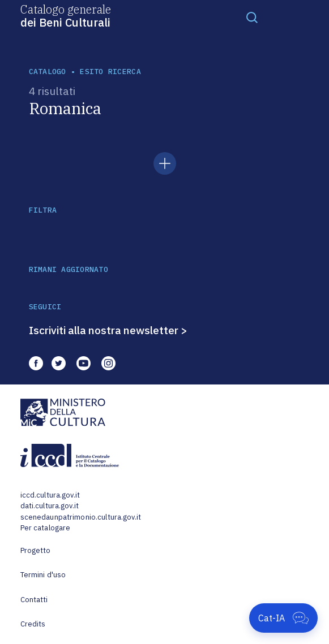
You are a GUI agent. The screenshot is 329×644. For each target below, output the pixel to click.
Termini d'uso (43, 575)
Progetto (36, 550)
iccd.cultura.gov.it (50, 495)
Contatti (34, 600)
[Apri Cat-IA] (283, 618)
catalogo (48, 72)
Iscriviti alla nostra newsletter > (108, 330)
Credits (33, 624)
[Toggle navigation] (252, 17)
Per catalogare (46, 528)
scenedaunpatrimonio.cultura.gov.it (81, 517)
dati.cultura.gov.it (50, 506)
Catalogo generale (66, 15)
